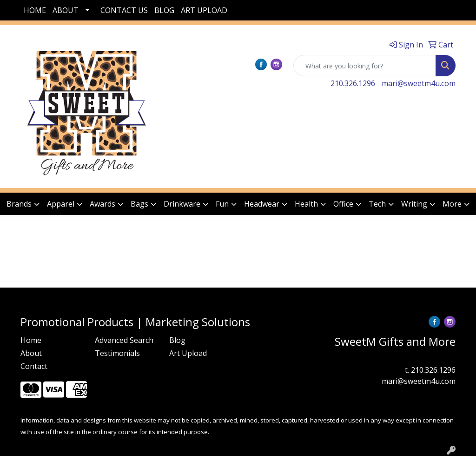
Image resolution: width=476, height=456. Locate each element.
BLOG (164, 10)
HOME (35, 10)
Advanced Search (124, 340)
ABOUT (66, 10)
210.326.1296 (353, 83)
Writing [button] (414, 204)
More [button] (452, 204)
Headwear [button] (262, 204)
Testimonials (117, 353)
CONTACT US (124, 10)
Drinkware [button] (182, 204)
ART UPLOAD (204, 10)
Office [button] (343, 204)
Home (31, 340)
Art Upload (188, 353)
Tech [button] (377, 204)
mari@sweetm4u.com (419, 83)
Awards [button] (102, 204)
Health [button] (306, 204)
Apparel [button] (61, 204)
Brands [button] (19, 204)
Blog (177, 340)
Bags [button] (139, 204)
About (31, 353)
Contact (34, 366)
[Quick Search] (365, 66)
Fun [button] (222, 204)
